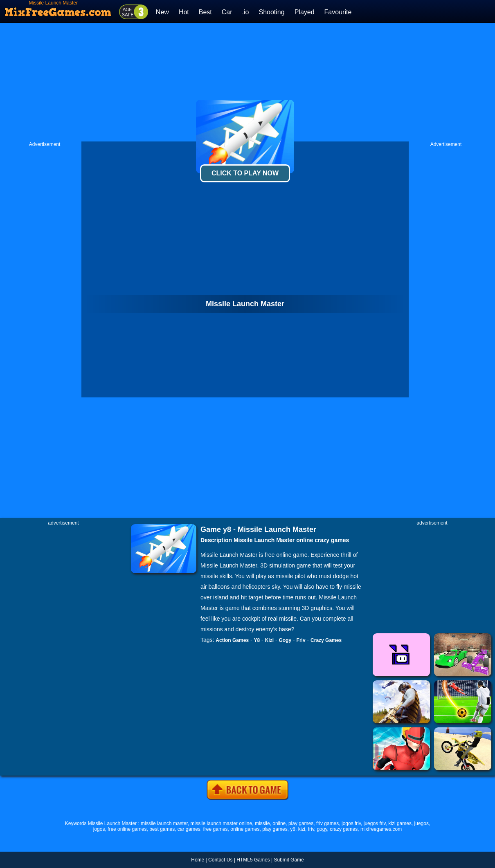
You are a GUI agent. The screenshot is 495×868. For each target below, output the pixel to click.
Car (227, 12)
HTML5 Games (253, 860)
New (162, 12)
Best (205, 12)
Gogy (285, 640)
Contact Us (220, 860)
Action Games (232, 640)
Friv (301, 640)
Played (305, 12)
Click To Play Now (245, 173)
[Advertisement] (248, 82)
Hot (184, 12)
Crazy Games (326, 640)
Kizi (269, 640)
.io (246, 12)
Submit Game (289, 860)
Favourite (338, 12)
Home (198, 860)
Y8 (257, 640)
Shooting (271, 12)
